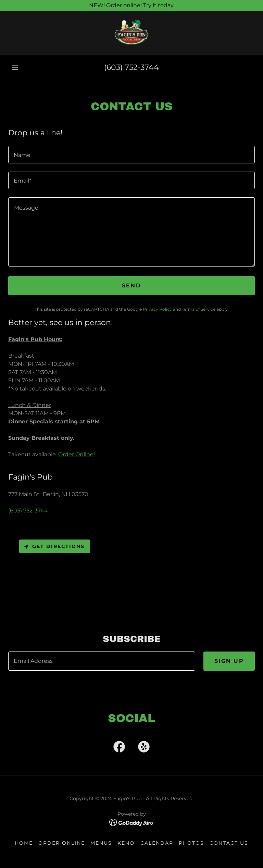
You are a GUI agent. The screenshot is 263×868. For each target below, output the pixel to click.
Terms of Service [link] (199, 309)
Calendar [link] (157, 843)
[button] (15, 67)
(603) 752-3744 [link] (131, 67)
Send (131, 286)
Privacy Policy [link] (157, 309)
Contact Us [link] (229, 843)
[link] (131, 33)
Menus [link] (101, 843)
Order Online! (77, 454)
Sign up (229, 661)
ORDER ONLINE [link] (62, 843)
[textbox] (131, 155)
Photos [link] (191, 843)
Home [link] (24, 843)
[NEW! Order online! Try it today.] (131, 5)
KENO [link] (126, 843)
